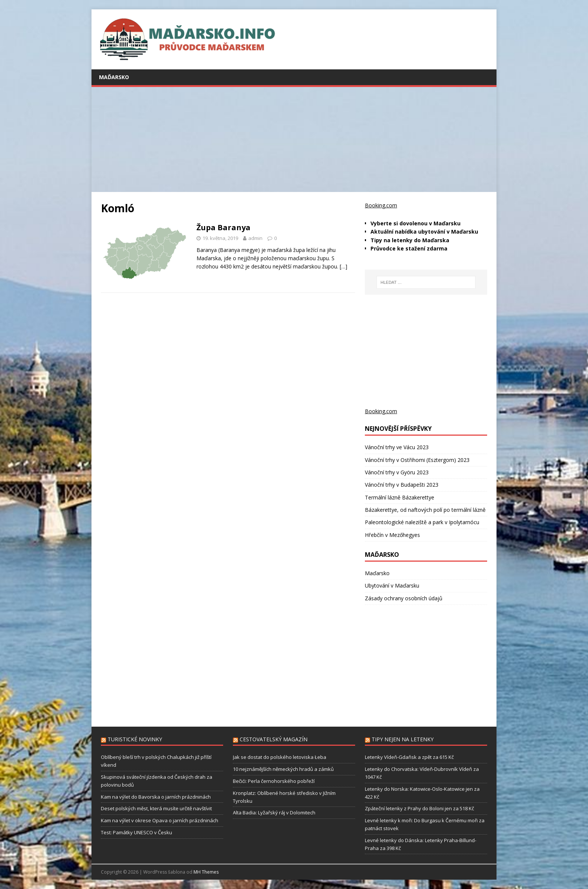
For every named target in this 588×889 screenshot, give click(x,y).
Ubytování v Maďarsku (392, 585)
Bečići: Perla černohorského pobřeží (274, 781)
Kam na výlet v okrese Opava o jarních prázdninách (160, 820)
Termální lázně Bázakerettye (400, 497)
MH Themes (206, 872)
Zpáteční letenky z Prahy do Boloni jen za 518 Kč (419, 808)
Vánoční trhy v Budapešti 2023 (402, 485)
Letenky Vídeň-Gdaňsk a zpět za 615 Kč (409, 757)
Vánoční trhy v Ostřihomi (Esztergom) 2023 (417, 460)
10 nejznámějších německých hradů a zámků (283, 769)
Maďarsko (114, 77)
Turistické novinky (135, 739)
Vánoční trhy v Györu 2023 (397, 472)
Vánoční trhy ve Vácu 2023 (397, 447)
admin (255, 238)
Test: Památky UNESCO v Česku (136, 832)
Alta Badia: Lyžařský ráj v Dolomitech (274, 813)
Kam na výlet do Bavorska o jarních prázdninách (156, 797)
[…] (343, 266)
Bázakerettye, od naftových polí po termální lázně (425, 510)
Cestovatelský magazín (274, 739)
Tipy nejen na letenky (403, 739)
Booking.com (381, 205)
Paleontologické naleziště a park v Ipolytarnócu (422, 522)
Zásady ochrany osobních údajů (404, 598)
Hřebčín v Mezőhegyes (392, 535)
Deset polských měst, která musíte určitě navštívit (156, 808)
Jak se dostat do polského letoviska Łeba (280, 757)
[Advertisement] (294, 139)
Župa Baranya (223, 227)
